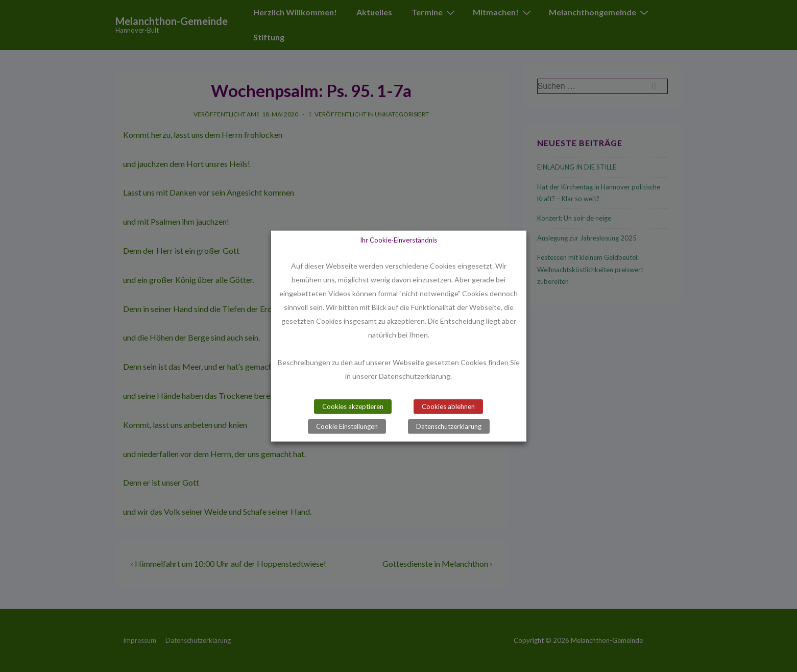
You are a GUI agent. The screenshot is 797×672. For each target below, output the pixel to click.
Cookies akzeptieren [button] (353, 406)
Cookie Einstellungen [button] (347, 426)
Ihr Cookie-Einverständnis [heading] (398, 240)
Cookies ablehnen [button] (448, 406)
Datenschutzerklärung (449, 426)
